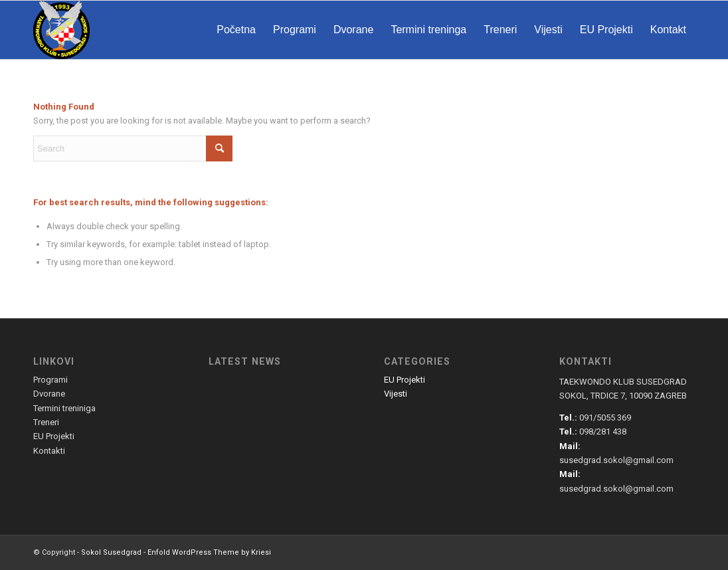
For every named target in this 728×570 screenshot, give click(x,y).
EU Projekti (405, 380)
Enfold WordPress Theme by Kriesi (209, 552)
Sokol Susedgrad (111, 552)
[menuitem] (236, 30)
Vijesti (396, 394)
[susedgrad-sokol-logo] (61, 30)
